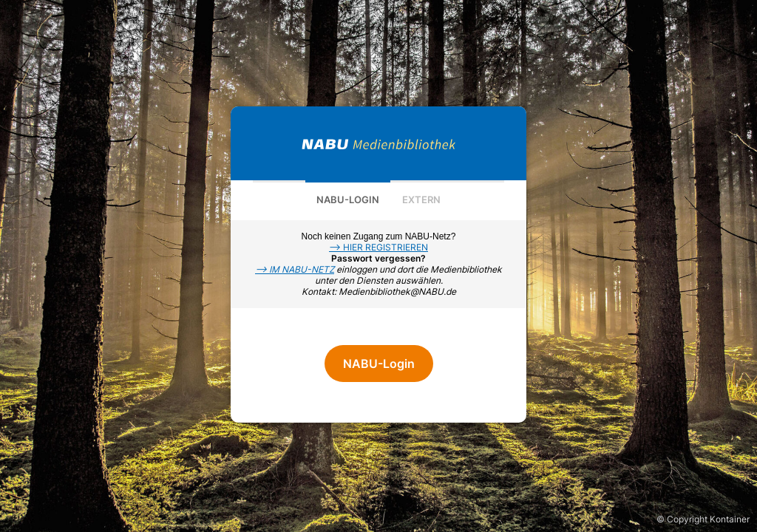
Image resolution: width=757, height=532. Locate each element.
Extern (421, 199)
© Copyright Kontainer (703, 519)
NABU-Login (348, 199)
